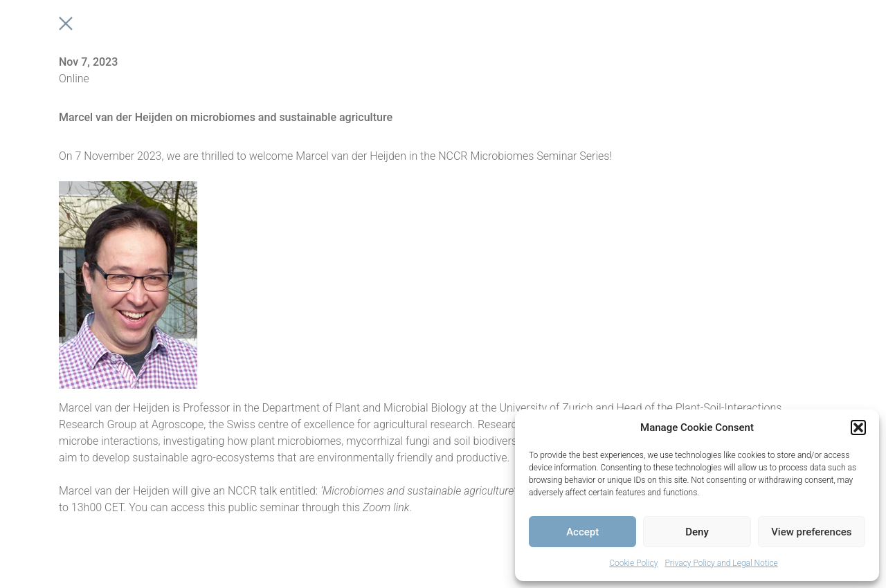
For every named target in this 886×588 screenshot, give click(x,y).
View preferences (811, 532)
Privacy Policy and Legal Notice (721, 563)
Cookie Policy (633, 563)
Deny (697, 532)
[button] (858, 428)
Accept (582, 532)
